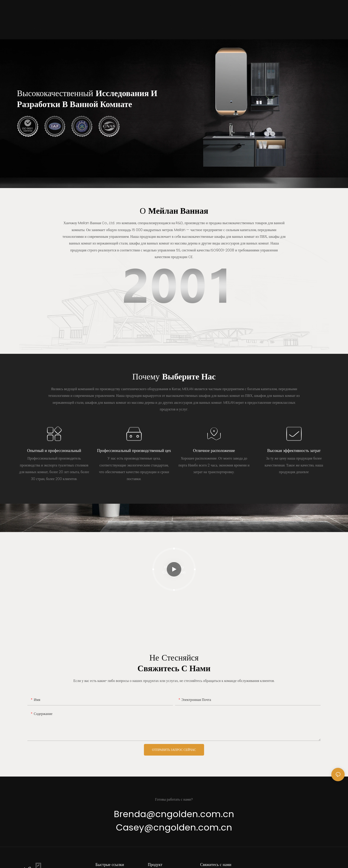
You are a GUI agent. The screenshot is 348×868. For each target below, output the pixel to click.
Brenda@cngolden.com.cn (174, 814)
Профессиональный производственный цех (134, 451)
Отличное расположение (214, 451)
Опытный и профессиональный (54, 451)
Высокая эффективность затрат (294, 451)
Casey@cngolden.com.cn (174, 827)
